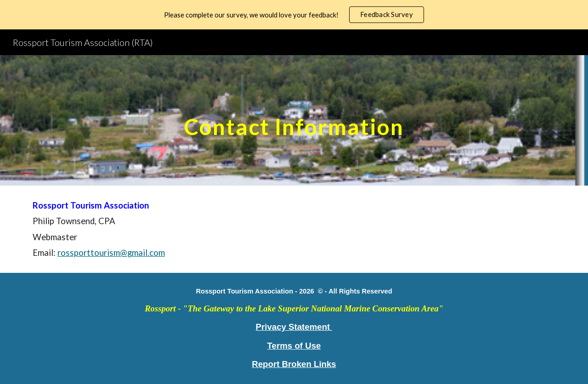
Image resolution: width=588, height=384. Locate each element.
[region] (294, 15)
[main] (294, 120)
